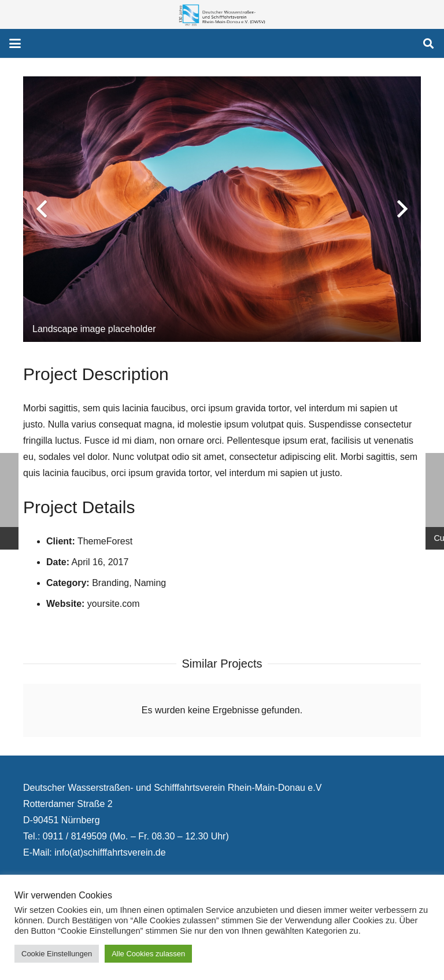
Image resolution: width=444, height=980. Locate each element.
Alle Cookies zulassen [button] (148, 954)
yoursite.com (114, 604)
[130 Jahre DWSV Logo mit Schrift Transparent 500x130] (222, 15)
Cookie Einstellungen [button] (57, 954)
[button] (15, 43)
